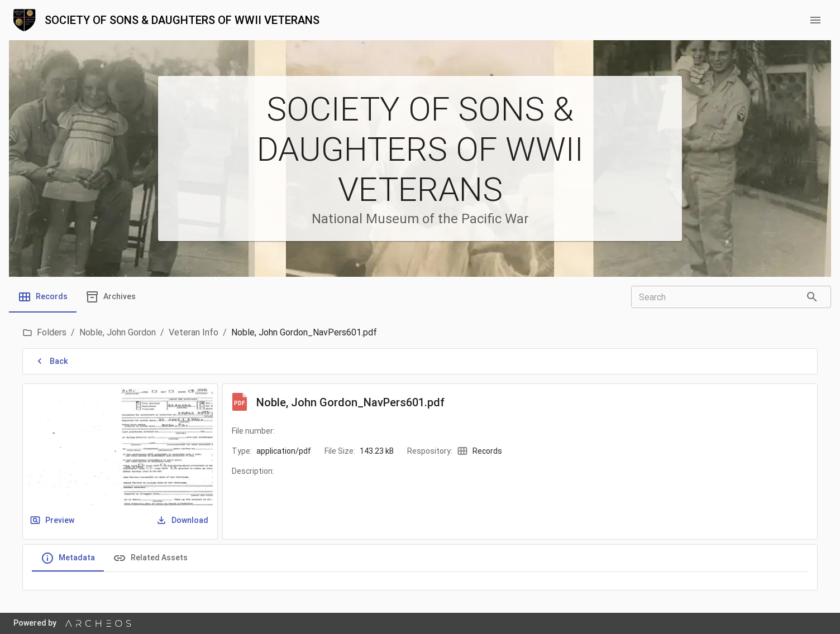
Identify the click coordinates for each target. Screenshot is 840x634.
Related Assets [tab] (150, 558)
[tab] (43, 297)
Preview (53, 520)
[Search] (812, 297)
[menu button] (815, 20)
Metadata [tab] (68, 558)
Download (183, 520)
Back (52, 361)
